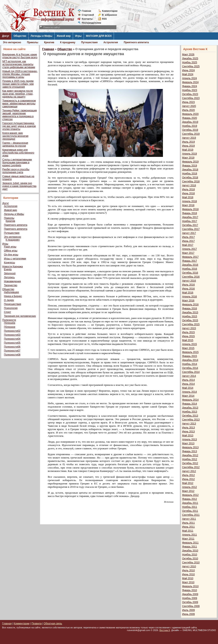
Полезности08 (12, 355)
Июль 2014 (188, 380)
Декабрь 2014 (190, 360)
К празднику (68, 42)
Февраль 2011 (190, 543)
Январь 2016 (190, 309)
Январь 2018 (190, 213)
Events (8, 269)
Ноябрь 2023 (190, 90)
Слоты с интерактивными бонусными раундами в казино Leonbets (17, 163)
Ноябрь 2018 (190, 174)
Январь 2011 (190, 547)
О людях (9, 300)
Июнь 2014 (188, 384)
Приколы (33, 42)
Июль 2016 (188, 285)
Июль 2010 (188, 570)
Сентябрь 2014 (191, 372)
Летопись (9, 277)
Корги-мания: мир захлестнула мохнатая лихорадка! (15, 136)
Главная (86, 11)
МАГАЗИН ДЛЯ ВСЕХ (99, 36)
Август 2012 (189, 471)
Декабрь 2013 (190, 408)
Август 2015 (189, 328)
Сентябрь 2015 (191, 324)
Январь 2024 (190, 86)
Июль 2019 (188, 142)
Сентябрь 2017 (191, 229)
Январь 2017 (190, 261)
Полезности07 (12, 351)
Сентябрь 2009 (191, 606)
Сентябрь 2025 (191, 66)
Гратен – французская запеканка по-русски (15, 144)
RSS (104, 19)
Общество (20, 36)
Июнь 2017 (188, 241)
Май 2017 (188, 245)
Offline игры (11, 251)
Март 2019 (188, 158)
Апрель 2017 (190, 249)
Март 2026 (188, 55)
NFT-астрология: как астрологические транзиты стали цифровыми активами (19, 64)
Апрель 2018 (190, 201)
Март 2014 (188, 396)
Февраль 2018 (190, 209)
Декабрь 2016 (190, 265)
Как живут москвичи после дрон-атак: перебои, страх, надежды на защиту (18, 94)
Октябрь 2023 (190, 94)
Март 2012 (188, 491)
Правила (37, 624)
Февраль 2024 (190, 82)
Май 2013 (188, 436)
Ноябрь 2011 (190, 507)
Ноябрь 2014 (190, 364)
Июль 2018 (188, 189)
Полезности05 (12, 343)
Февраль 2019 (190, 162)
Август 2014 (189, 376)
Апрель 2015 (190, 344)
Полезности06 (12, 347)
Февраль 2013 (190, 447)
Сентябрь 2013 (191, 420)
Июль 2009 (188, 610)
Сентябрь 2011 (191, 515)
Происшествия (13, 304)
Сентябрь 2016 (191, 277)
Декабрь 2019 (190, 122)
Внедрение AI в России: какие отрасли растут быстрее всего (20, 56)
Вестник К (165, 630)
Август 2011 (189, 519)
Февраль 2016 (190, 305)
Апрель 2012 (190, 487)
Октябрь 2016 (190, 273)
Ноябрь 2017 (190, 221)
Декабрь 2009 (190, 594)
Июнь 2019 (188, 146)
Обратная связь (53, 624)
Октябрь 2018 (190, 178)
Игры (78, 36)
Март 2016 (188, 301)
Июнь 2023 (188, 102)
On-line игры (11, 255)
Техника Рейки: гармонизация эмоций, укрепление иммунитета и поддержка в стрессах (20, 115)
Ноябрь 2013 (190, 412)
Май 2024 (188, 74)
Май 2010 (188, 578)
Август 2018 (189, 185)
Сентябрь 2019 (191, 134)
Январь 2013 (190, 451)
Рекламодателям (90, 23)
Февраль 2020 (190, 114)
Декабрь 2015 (190, 312)
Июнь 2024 (188, 70)
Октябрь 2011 (190, 511)
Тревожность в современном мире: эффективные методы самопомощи (19, 104)
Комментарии (110, 11)
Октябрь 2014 (190, 368)
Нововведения (12, 281)
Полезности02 (12, 331)
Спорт (8, 312)
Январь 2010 (190, 590)
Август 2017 (189, 233)
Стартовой (88, 15)
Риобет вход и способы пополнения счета (16, 171)
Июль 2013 (188, 428)
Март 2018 (188, 205)
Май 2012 (188, 483)
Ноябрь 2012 (190, 459)
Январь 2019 (190, 166)
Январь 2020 (190, 118)
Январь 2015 (190, 356)
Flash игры (10, 247)
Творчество (11, 285)
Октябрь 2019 (190, 130)
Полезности (9, 320)
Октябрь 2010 (190, 559)
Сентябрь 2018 (191, 182)
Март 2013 (188, 443)
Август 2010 (189, 567)
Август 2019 (189, 138)
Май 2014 (188, 388)
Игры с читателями (15, 259)
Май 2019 (188, 150)
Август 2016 (189, 281)
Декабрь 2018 (190, 170)
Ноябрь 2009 (190, 598)
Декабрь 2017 (190, 217)
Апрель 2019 (190, 154)
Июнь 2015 (188, 336)
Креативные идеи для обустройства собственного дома (18, 153)
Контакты (87, 19)
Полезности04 (12, 339)
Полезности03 (12, 335)
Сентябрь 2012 (191, 467)
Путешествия (89, 42)
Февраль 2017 (190, 257)
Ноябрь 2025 (190, 62)
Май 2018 (188, 197)
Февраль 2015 (190, 352)
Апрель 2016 (190, 297)
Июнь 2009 (188, 614)
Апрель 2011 (190, 535)
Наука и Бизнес (13, 296)
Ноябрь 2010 (190, 555)
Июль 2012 (188, 475)
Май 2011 (188, 531)
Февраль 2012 (190, 495)
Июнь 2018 (188, 193)
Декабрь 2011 (190, 503)
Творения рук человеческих (20, 316)
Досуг (6, 36)
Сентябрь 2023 (191, 98)
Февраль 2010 (190, 586)
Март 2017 (188, 253)
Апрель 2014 (190, 392)
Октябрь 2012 (190, 463)
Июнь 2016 (188, 289)
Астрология (111, 42)
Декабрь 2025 (190, 58)
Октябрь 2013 (190, 416)
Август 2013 (189, 424)
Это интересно (12, 42)
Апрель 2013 (190, 439)
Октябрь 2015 (190, 320)
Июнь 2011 (188, 527)
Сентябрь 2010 (191, 563)
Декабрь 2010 (190, 551)
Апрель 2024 (190, 78)
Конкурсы (9, 263)
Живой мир (64, 36)
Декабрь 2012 (190, 455)
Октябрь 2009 (190, 602)
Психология (11, 308)
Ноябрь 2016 (190, 269)
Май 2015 (188, 340)
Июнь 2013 (188, 432)
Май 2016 (188, 293)
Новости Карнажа (13, 267)
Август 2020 (189, 106)
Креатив (49, 42)
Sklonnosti (10, 273)
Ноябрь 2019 (190, 126)
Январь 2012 (190, 499)
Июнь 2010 (188, 574)
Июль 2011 (188, 523)
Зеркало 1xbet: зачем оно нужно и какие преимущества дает (19, 186)
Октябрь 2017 (190, 225)
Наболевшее (11, 292)
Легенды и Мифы (42, 36)
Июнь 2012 (188, 479)
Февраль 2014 (190, 400)
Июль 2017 (188, 237)
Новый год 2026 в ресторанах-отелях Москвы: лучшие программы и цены (20, 74)
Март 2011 (188, 539)
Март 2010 (188, 582)
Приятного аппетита (136, 42)
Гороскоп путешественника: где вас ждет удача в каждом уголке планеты (19, 126)
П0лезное (10, 327)
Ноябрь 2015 (190, 316)
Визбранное (110, 15)
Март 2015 (188, 348)
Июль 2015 (188, 332)
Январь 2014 (190, 404)
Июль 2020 (188, 110)
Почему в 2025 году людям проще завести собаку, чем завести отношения (18, 84)
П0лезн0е (10, 323)
